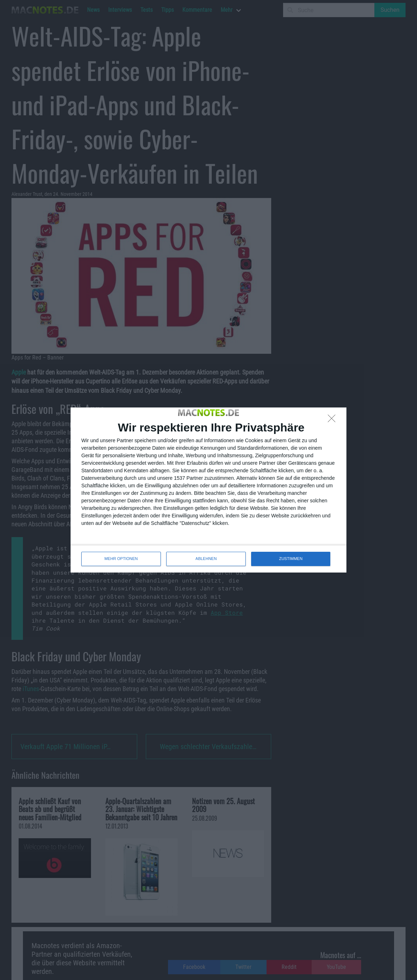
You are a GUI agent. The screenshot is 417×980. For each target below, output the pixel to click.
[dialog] (208, 490)
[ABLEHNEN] (334, 420)
